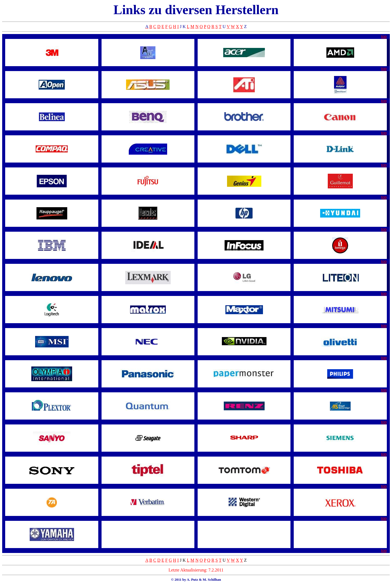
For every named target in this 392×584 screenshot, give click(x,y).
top (384, 36)
